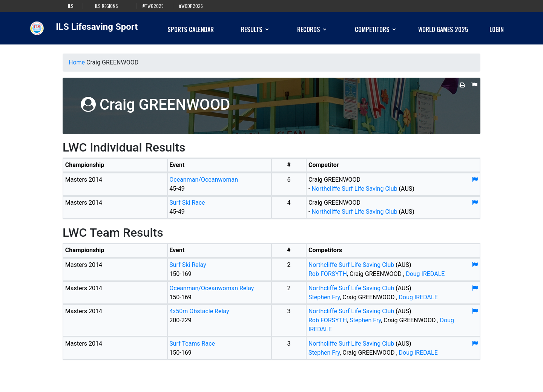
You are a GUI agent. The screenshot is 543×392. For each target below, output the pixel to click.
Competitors (376, 29)
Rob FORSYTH (328, 274)
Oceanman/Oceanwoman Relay (212, 288)
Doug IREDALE (425, 274)
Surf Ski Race (187, 203)
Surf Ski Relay (188, 265)
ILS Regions (107, 6)
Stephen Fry (324, 297)
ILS (71, 6)
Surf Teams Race (192, 344)
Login (497, 29)
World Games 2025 (443, 29)
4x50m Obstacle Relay (199, 311)
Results (255, 29)
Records (312, 29)
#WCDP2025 (191, 6)
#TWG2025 (153, 6)
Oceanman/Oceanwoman (204, 180)
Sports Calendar (191, 29)
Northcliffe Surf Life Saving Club (354, 189)
